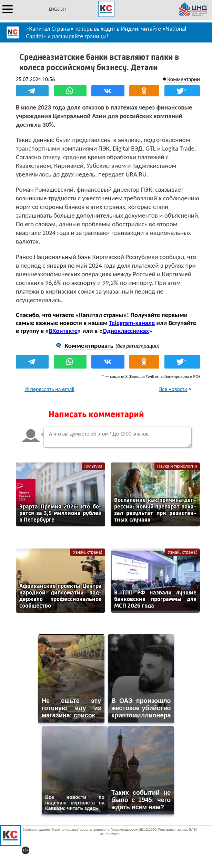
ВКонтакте (63, 331)
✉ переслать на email (49, 389)
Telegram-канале (132, 323)
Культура (93, 466)
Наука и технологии (177, 466)
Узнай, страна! (88, 552)
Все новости (173, 389)
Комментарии (184, 79)
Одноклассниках (126, 331)
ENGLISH (57, 9)
